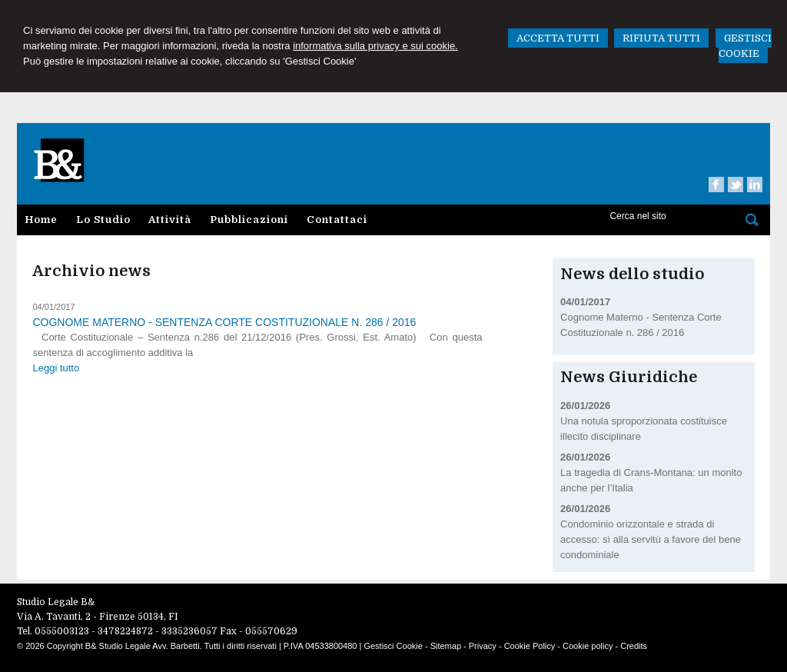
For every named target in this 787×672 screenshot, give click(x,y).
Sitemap (446, 646)
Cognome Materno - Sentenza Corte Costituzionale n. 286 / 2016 (224, 322)
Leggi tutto (56, 368)
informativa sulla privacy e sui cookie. (375, 46)
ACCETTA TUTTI (558, 38)
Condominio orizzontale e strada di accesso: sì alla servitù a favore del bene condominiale (651, 539)
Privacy (483, 646)
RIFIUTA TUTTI (661, 38)
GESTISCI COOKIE (745, 46)
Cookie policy (588, 646)
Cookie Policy (530, 646)
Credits (634, 646)
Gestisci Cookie (393, 646)
